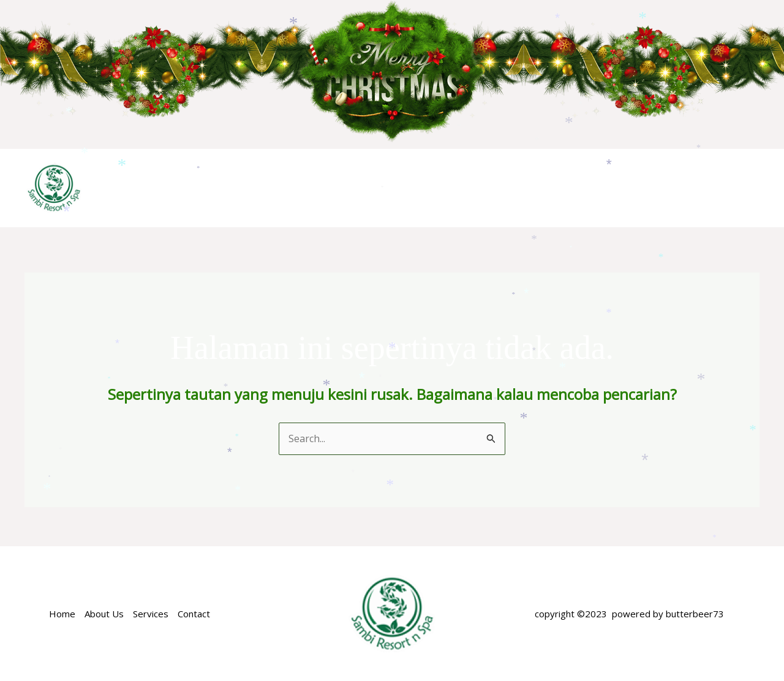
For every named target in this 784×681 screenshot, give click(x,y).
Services (151, 614)
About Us (104, 614)
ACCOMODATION (412, 188)
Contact (194, 614)
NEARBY (669, 188)
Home (260, 188)
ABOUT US (320, 188)
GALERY (729, 188)
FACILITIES (602, 188)
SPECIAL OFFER (517, 188)
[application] (453, 188)
